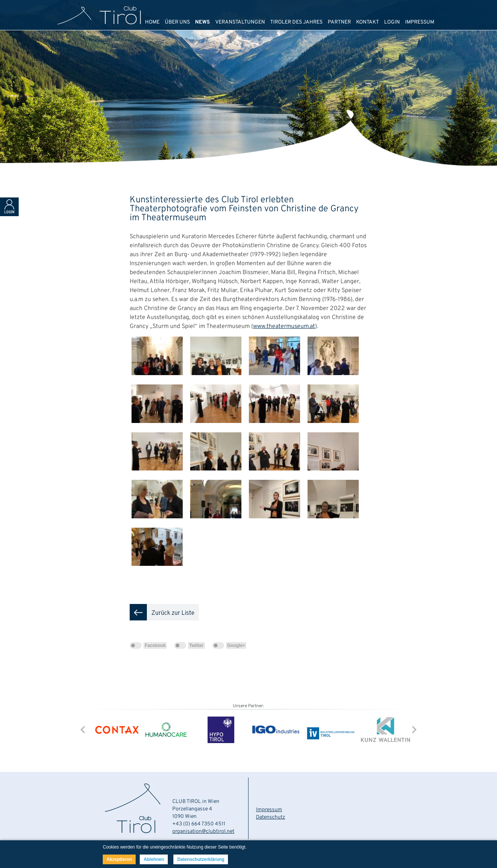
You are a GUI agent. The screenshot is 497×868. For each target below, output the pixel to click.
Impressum (269, 810)
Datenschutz (271, 817)
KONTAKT (368, 22)
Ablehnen (154, 859)
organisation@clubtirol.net (203, 832)
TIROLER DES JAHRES (296, 22)
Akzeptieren (119, 859)
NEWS (203, 22)
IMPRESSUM (420, 22)
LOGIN (392, 22)
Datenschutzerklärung (201, 859)
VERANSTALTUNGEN (240, 22)
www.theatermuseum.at (284, 326)
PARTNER (339, 22)
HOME (152, 22)
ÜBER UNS (177, 22)
